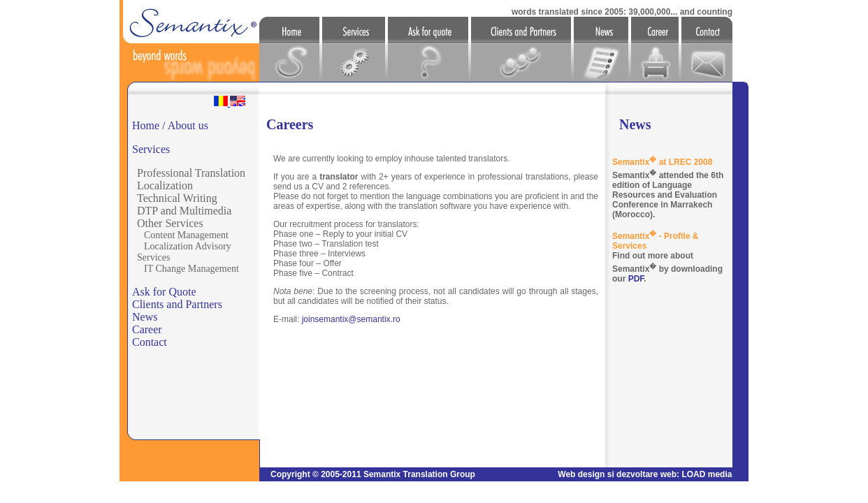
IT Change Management (191, 269)
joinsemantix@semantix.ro (351, 319)
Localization (165, 185)
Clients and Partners (177, 304)
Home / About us (170, 125)
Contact (150, 342)
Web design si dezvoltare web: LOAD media (645, 474)
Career (147, 329)
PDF (636, 279)
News (145, 317)
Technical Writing (177, 198)
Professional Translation (191, 173)
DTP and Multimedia (184, 211)
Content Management (186, 235)
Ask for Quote (164, 292)
